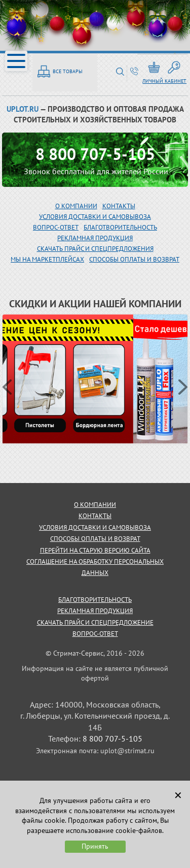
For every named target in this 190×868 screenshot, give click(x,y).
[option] (95, 379)
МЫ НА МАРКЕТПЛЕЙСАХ (47, 259)
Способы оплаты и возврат (134, 259)
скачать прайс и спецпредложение (95, 622)
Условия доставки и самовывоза (95, 217)
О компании (76, 206)
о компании (95, 505)
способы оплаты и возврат (95, 539)
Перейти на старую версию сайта (95, 550)
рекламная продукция (95, 238)
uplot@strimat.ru (127, 751)
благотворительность (120, 227)
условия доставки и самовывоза (95, 527)
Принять (95, 846)
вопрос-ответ (56, 227)
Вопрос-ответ (95, 634)
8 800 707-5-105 (95, 154)
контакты (95, 516)
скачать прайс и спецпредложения (95, 249)
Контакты (119, 206)
